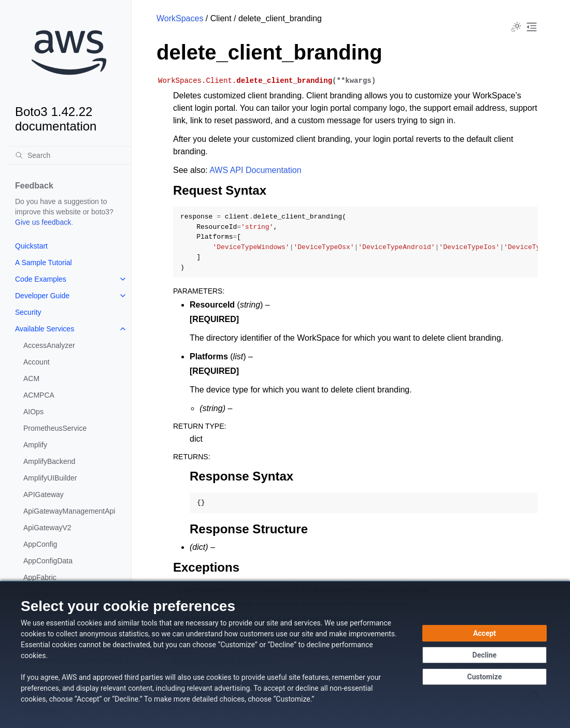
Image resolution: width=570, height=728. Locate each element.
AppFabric (40, 577)
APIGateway (44, 494)
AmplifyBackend (49, 461)
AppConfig (40, 544)
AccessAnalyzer (49, 345)
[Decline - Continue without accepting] (484, 655)
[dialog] (285, 654)
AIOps (33, 412)
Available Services (45, 329)
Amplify (35, 445)
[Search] (69, 155)
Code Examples (41, 279)
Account (37, 362)
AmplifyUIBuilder (50, 478)
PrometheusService (55, 428)
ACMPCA (39, 395)
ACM (31, 378)
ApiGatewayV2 (47, 528)
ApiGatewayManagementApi (69, 511)
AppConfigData (48, 561)
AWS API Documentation (255, 170)
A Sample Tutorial (44, 263)
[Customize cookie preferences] (484, 677)
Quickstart (31, 246)
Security (28, 312)
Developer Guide (42, 296)
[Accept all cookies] (484, 633)
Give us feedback (43, 222)
